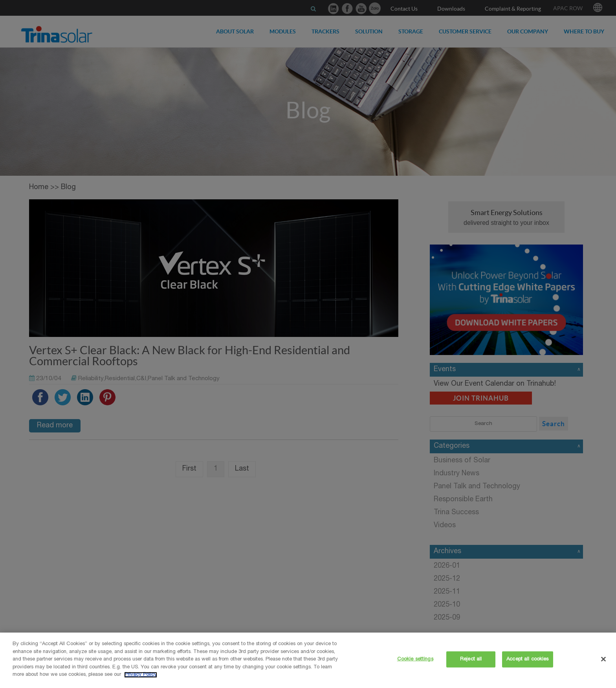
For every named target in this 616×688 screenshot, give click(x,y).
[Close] (603, 659)
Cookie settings (415, 659)
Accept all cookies (527, 659)
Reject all (471, 659)
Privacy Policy (141, 675)
